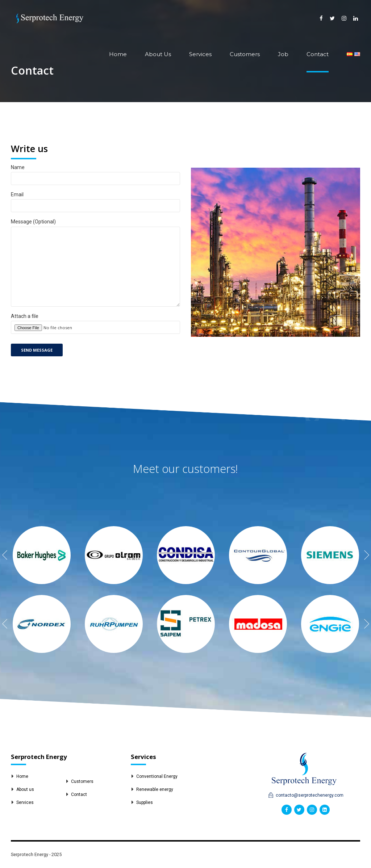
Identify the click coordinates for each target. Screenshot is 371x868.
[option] (41, 555)
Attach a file (95, 333)
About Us (158, 54)
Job (283, 54)
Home (118, 54)
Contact (318, 54)
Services (200, 54)
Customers (245, 54)
